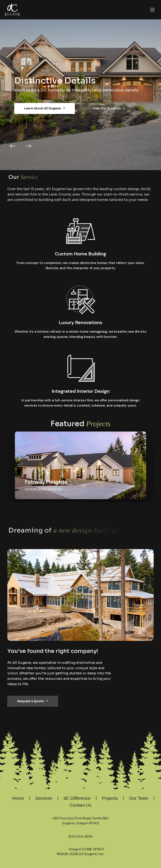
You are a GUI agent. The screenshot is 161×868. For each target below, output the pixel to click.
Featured (55, 489)
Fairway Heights (46, 482)
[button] (13, 146)
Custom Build (35, 489)
